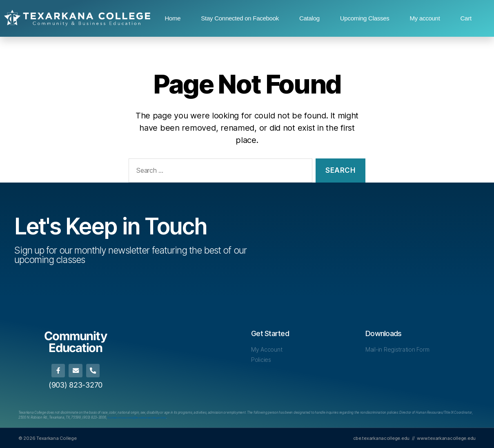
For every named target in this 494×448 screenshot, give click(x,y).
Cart (466, 18)
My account (425, 18)
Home (172, 18)
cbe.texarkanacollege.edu (382, 437)
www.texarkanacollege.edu (446, 437)
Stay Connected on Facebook (240, 18)
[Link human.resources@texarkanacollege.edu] (138, 417)
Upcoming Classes (365, 18)
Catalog (309, 18)
